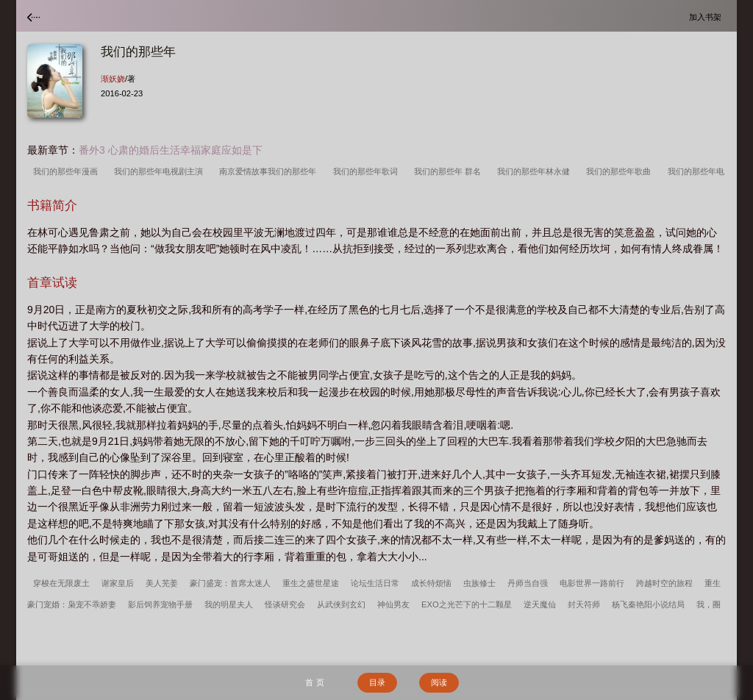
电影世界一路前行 (592, 583)
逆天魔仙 (540, 604)
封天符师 (584, 604)
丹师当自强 (528, 583)
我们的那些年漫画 (68, 171)
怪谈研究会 (285, 604)
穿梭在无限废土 (61, 583)
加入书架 (707, 17)
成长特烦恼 (431, 583)
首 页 (314, 682)
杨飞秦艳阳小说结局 (648, 604)
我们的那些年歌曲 (621, 171)
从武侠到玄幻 (341, 604)
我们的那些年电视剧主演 (161, 171)
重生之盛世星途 (311, 583)
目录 (377, 682)
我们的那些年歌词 (368, 171)
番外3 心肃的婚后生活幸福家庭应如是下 (171, 150)
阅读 (439, 682)
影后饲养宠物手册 (160, 604)
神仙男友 (393, 604)
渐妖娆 (113, 79)
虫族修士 (479, 583)
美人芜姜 (162, 583)
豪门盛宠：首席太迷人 (230, 583)
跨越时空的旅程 (664, 583)
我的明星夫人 (229, 604)
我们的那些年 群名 (450, 171)
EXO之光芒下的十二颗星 (467, 604)
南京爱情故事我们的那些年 (270, 171)
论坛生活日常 (375, 583)
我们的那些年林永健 (536, 171)
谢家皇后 (118, 583)
